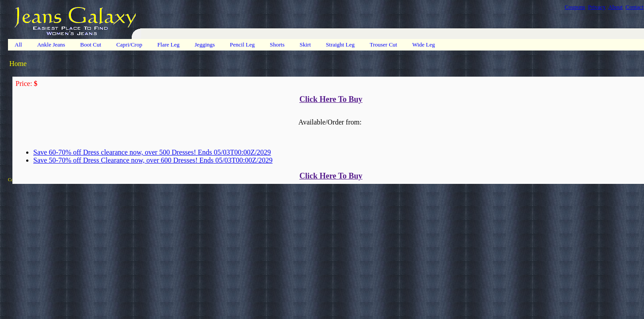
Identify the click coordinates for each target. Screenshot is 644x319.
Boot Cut (91, 45)
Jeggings (205, 45)
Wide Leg (423, 45)
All (18, 45)
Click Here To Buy (331, 99)
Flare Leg (169, 45)
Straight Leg (340, 45)
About (615, 7)
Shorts (277, 45)
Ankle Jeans (51, 45)
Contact (634, 7)
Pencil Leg (242, 45)
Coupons (575, 7)
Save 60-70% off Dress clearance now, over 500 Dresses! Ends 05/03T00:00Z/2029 (152, 152)
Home (18, 64)
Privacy (597, 7)
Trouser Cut (383, 45)
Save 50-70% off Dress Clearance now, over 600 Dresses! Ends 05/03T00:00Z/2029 (153, 160)
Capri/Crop (129, 45)
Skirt (305, 45)
